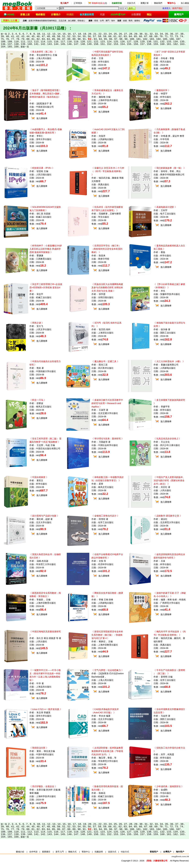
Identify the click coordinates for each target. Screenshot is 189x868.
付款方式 (131, 3)
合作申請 (33, 852)
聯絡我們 (158, 3)
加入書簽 (185, 3)
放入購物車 (42, 70)
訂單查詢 (78, 3)
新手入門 (60, 852)
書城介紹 (20, 852)
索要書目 (46, 852)
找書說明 (99, 852)
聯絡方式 (72, 852)
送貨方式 (112, 852)
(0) (99, 3)
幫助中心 (86, 852)
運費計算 (145, 3)
